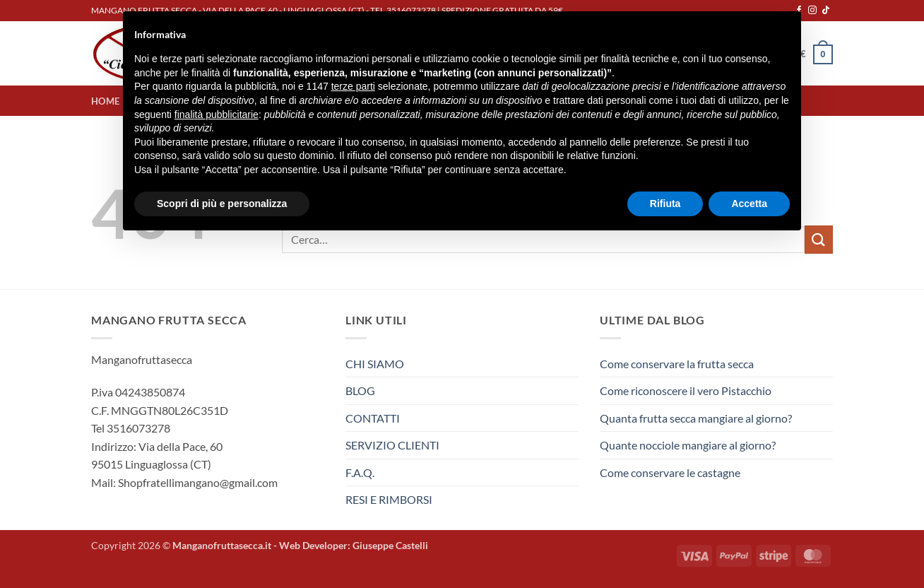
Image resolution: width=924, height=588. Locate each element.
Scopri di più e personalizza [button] (222, 204)
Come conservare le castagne (670, 472)
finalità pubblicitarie (217, 114)
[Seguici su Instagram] (812, 11)
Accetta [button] (749, 204)
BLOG (360, 390)
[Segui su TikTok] (826, 11)
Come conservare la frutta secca (677, 364)
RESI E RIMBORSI (389, 499)
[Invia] (819, 239)
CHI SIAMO (375, 364)
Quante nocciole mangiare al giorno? (688, 445)
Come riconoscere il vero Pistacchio (686, 390)
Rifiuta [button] (665, 204)
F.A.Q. (360, 472)
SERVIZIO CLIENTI (392, 445)
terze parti (353, 86)
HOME (105, 101)
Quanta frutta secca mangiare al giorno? (696, 418)
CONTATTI (373, 418)
